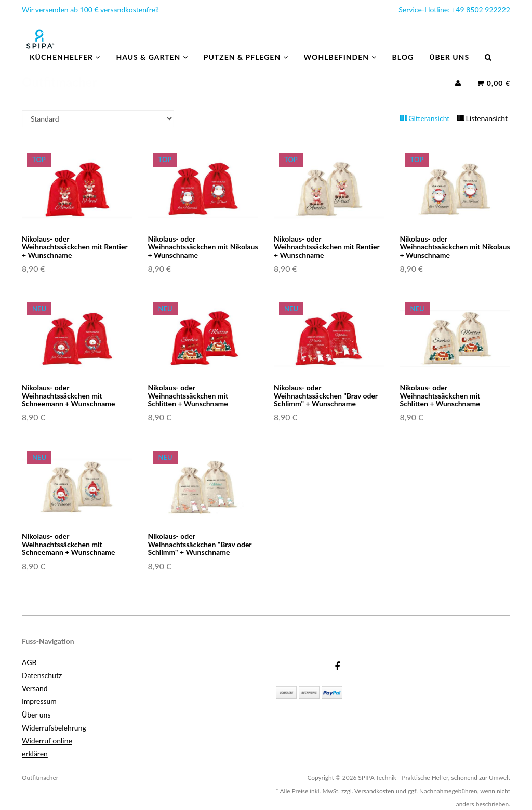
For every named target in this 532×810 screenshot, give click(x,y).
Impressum (39, 701)
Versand (35, 688)
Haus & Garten (152, 67)
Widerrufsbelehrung (54, 728)
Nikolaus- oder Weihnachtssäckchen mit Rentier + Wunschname (75, 247)
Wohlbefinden (340, 67)
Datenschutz (42, 675)
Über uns (449, 67)
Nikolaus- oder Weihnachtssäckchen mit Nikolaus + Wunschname (203, 247)
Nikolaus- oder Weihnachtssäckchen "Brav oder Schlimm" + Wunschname (326, 395)
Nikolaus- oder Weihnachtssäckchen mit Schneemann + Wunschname (69, 395)
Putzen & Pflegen (246, 67)
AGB (29, 662)
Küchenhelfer (65, 67)
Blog (403, 67)
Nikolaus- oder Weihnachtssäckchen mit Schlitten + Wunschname (188, 395)
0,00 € (494, 93)
